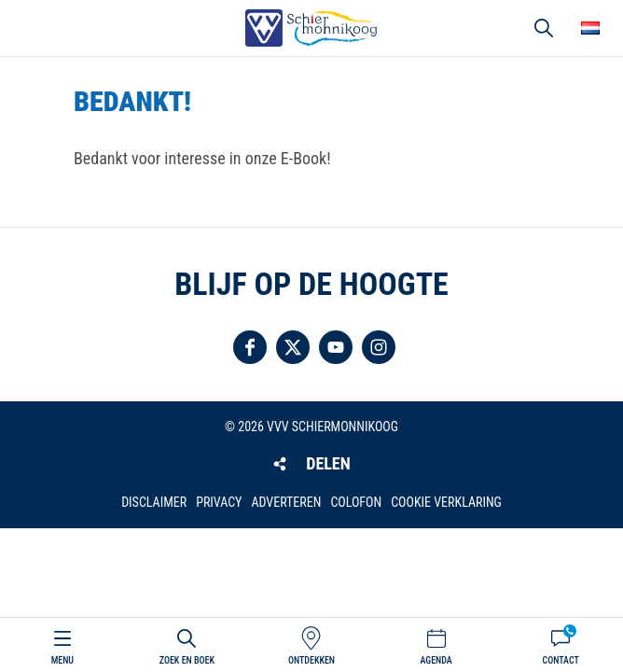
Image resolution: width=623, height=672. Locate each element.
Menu (62, 660)
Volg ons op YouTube (336, 347)
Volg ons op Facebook (250, 347)
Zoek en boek (187, 660)
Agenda (436, 660)
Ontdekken (311, 660)
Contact (561, 660)
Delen (328, 463)
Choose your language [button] (590, 28)
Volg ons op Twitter (293, 347)
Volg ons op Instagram (379, 347)
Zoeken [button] (544, 28)
